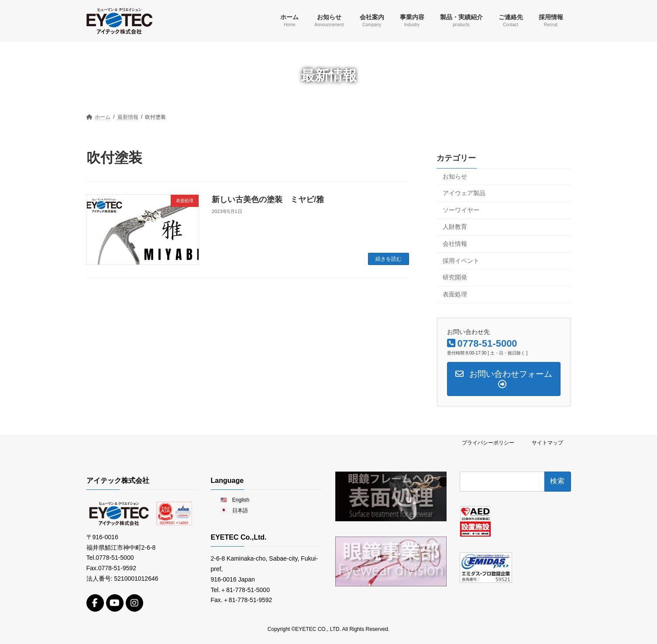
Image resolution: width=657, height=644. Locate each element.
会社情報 (455, 244)
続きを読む (389, 259)
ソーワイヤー (461, 210)
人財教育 (455, 227)
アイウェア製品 (464, 193)
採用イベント (461, 260)
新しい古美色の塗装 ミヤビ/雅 (268, 200)
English (241, 499)
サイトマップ (547, 443)
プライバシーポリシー (488, 443)
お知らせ (455, 176)
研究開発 (455, 277)
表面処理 (455, 294)
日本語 (240, 510)
